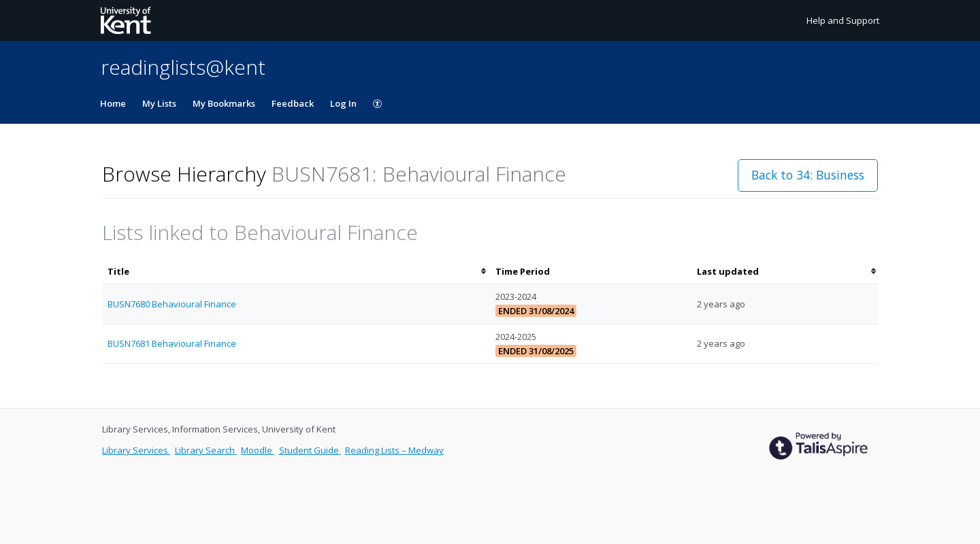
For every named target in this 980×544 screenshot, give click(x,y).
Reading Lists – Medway (394, 450)
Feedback (293, 103)
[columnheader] (296, 272)
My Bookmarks (224, 103)
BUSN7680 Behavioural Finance (172, 304)
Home (113, 103)
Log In (343, 103)
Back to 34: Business (808, 175)
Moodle (258, 450)
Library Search (206, 450)
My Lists (159, 103)
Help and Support (843, 20)
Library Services (136, 450)
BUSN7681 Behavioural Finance (172, 343)
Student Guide (310, 450)
